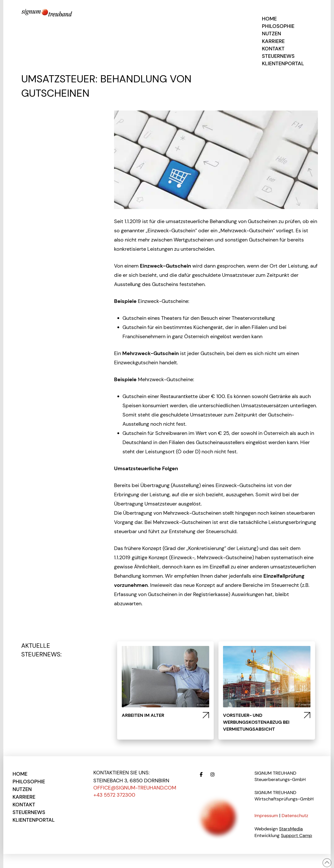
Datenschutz (295, 816)
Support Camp (296, 836)
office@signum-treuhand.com (135, 788)
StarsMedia (291, 829)
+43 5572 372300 (114, 795)
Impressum (266, 816)
